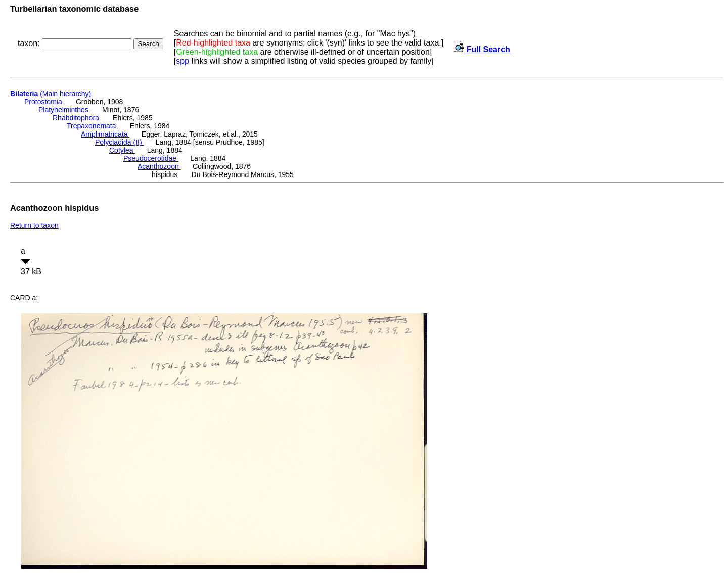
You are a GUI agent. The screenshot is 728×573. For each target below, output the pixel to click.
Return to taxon (34, 225)
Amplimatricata (105, 134)
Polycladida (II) (119, 142)
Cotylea (122, 150)
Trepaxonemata (92, 126)
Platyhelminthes (64, 110)
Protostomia (44, 102)
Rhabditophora (77, 118)
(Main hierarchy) (51, 94)
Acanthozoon (159, 166)
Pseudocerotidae (151, 158)
